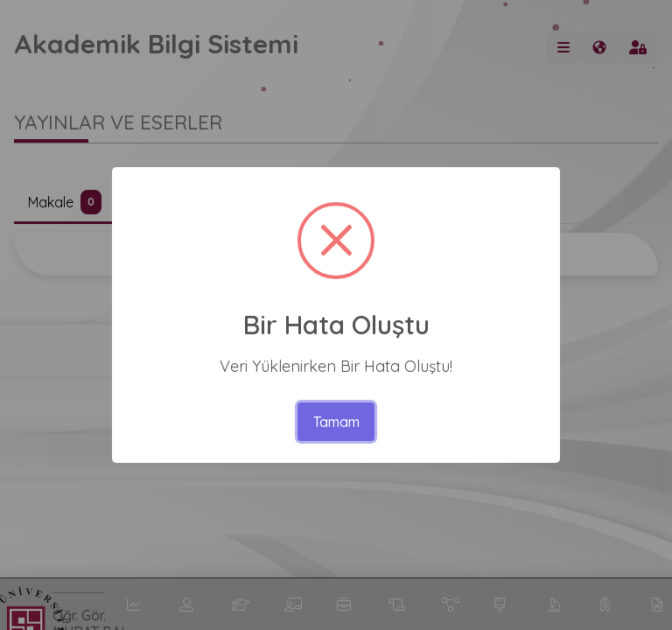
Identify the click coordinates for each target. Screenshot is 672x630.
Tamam (336, 422)
